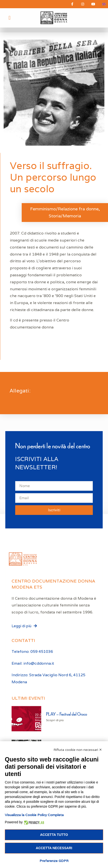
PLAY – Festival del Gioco (67, 714)
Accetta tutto (54, 835)
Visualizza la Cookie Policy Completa (34, 815)
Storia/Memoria (65, 216)
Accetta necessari (54, 848)
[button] (10, 18)
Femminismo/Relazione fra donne (64, 209)
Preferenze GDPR (54, 861)
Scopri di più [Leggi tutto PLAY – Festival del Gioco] (55, 720)
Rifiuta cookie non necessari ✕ (78, 750)
